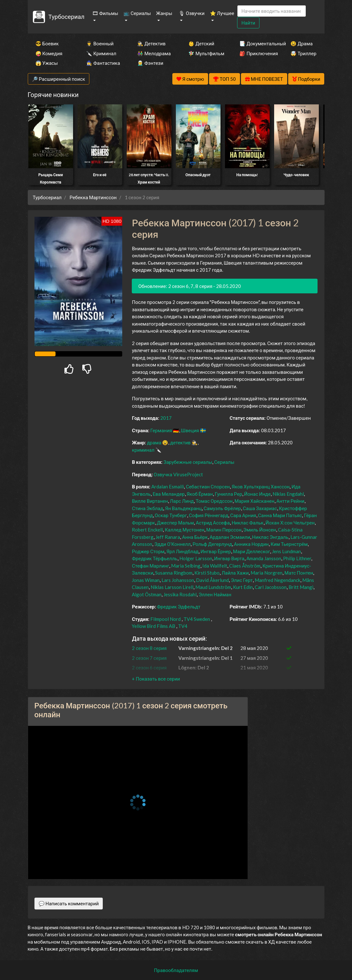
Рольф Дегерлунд (212, 544)
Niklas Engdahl (288, 494)
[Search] (272, 11)
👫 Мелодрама (154, 53)
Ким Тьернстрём (289, 544)
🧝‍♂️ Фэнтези (150, 63)
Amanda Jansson (264, 558)
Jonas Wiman (146, 580)
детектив (180, 442)
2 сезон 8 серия (149, 648)
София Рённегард (209, 515)
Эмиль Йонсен (260, 530)
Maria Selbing (186, 566)
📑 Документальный (256, 43)
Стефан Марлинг (150, 566)
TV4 (183, 626)
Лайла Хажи (235, 573)
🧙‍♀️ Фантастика (103, 63)
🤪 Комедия (49, 53)
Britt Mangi (301, 587)
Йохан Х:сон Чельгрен (290, 523)
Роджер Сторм (148, 551)
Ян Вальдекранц (183, 508)
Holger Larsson (196, 558)
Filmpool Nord (165, 619)
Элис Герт (242, 580)
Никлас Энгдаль (270, 537)
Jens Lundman (286, 551)
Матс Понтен (299, 573)
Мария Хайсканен (255, 501)
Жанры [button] (164, 13)
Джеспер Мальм (176, 523)
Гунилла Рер (228, 494)
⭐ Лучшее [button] (222, 13)
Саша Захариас (260, 508)
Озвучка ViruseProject (178, 474)
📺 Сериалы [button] (137, 13)
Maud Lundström (213, 587)
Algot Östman (147, 594)
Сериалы (224, 462)
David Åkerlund (212, 580)
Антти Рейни (290, 501)
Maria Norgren (266, 573)
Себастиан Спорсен (208, 486)
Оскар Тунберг (171, 515)
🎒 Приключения (256, 53)
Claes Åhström (245, 566)
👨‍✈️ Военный (100, 43)
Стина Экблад (147, 508)
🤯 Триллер (303, 53)
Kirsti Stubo (207, 573)
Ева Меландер (169, 494)
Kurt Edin (243, 587)
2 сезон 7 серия (149, 658)
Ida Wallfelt (215, 566)
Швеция (190, 430)
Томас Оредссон (214, 501)
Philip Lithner (297, 558)
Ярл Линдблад (182, 551)
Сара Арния (243, 515)
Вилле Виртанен (150, 501)
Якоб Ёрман (200, 494)
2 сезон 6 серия (149, 667)
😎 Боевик (47, 43)
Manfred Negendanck (277, 580)
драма (154, 442)
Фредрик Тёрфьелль (154, 558)
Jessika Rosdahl (180, 594)
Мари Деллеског (252, 551)
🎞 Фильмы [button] (105, 13)
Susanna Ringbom (174, 573)
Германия (161, 430)
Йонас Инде (257, 494)
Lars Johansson (178, 580)
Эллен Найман (215, 594)
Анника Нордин (251, 544)
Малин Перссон (224, 530)
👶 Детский (201, 43)
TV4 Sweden (197, 619)
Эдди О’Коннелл (172, 544)
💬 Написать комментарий (69, 903)
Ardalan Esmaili (168, 486)
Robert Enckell (147, 530)
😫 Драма (301, 43)
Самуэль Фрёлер (222, 508)
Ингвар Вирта (229, 558)
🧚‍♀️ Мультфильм (205, 53)
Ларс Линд (182, 501)
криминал (143, 450)
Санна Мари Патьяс (280, 515)
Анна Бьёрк (195, 537)
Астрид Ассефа (213, 523)
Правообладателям (176, 970)
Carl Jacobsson (271, 587)
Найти (248, 23)
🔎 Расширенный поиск (59, 79)
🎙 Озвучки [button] (191, 13)
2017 (166, 418)
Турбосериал (66, 16)
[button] (156, 679)
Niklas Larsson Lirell (172, 587)
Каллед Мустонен (184, 530)
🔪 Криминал (101, 53)
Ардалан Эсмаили (230, 537)
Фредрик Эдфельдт (179, 607)
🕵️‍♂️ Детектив (151, 43)
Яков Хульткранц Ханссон (261, 486)
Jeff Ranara (168, 537)
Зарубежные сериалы (188, 462)
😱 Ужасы (47, 63)
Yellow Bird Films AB (154, 626)
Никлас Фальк (248, 523)
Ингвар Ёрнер (216, 551)
